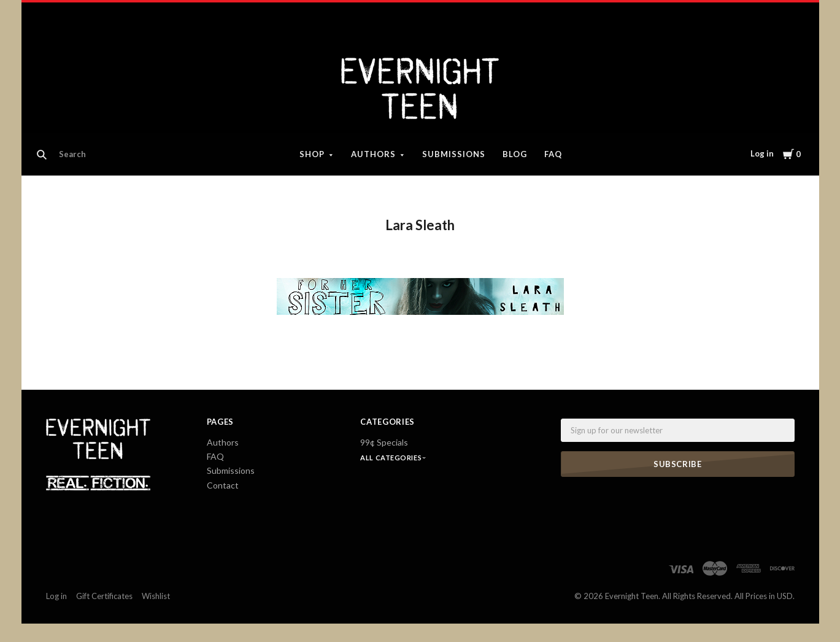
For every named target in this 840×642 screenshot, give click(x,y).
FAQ (553, 154)
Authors (373, 154)
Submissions (454, 154)
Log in (762, 153)
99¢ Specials (384, 442)
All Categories (391, 458)
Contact (223, 485)
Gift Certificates (104, 596)
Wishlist (156, 596)
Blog (515, 154)
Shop (312, 154)
